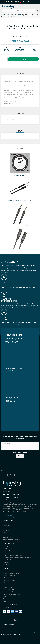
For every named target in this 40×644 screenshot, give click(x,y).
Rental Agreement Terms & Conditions (13, 555)
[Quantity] (5, 59)
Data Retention (7, 564)
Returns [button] (33, 51)
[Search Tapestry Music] (19, 11)
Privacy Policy (7, 551)
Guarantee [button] (7, 51)
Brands (5, 596)
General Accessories (8, 592)
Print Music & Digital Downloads (12, 594)
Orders (5, 533)
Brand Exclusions (8, 562)
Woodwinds (6, 585)
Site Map (36, 633)
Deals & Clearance (8, 571)
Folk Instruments (7, 578)
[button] (7, 50)
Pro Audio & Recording (6, 14)
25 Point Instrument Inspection (11, 540)
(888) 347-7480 (7, 491)
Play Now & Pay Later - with (28, 2)
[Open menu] (37, 11)
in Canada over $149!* (12, 2)
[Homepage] (11, 7)
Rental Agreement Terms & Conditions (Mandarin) (17, 558)
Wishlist (5, 528)
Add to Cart (23, 59)
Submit (20, 456)
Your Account (7, 530)
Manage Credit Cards (9, 537)
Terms (4, 553)
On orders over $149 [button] (20, 51)
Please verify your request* (20, 452)
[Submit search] (4, 11)
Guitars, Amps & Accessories (11, 573)
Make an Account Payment (10, 535)
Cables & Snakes (17, 14)
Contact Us (9, 516)
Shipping (5, 546)
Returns (5, 548)
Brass (4, 582)
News (4, 599)
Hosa (24, 34)
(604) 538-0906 (11, 494)
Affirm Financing (7, 560)
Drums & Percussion (8, 589)
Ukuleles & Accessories (9, 576)
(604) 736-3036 (10, 497)
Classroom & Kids (8, 587)
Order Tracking (7, 526)
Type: (6, 119)
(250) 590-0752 (10, 500)
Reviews (5, 601)
